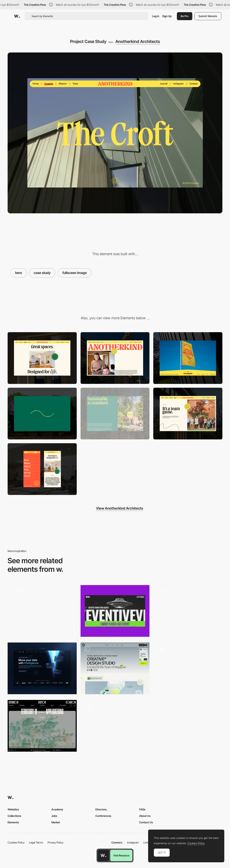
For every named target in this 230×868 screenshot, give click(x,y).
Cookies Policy (16, 842)
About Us (145, 816)
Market (56, 822)
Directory (101, 809)
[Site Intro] (42, 414)
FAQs (142, 809)
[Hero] (42, 668)
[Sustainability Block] (115, 414)
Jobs (54, 816)
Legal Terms (36, 842)
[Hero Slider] (188, 668)
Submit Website (208, 16)
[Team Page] (188, 414)
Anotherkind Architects (138, 41)
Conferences (103, 816)
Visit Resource (121, 855)
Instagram (133, 842)
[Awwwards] (17, 16)
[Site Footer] (188, 358)
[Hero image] (42, 726)
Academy (57, 809)
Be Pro (185, 16)
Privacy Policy (56, 842)
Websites (13, 809)
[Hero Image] (188, 611)
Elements (13, 822)
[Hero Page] (115, 611)
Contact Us (146, 822)
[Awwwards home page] (103, 855)
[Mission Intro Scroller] (42, 358)
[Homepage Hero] (42, 611)
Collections (14, 816)
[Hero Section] (115, 668)
